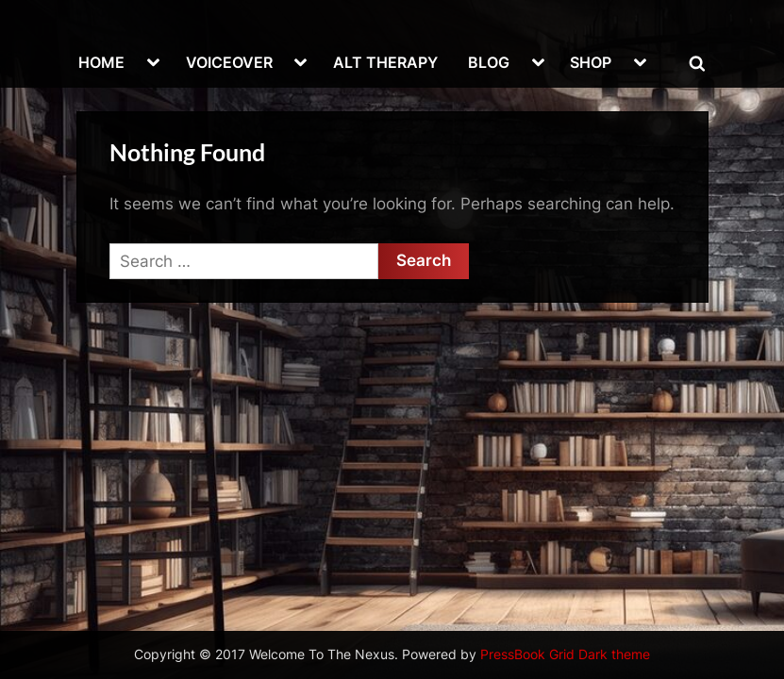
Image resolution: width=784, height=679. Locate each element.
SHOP (591, 62)
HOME (101, 62)
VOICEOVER (229, 62)
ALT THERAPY (385, 62)
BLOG (489, 62)
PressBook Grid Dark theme (565, 654)
